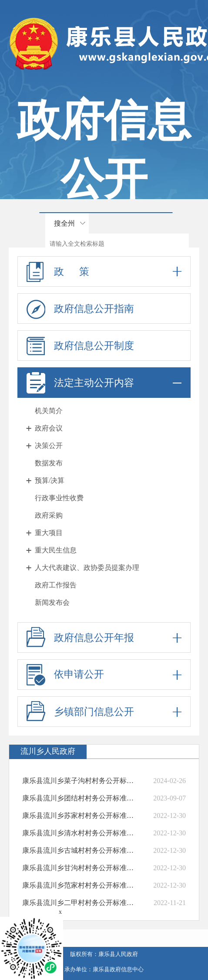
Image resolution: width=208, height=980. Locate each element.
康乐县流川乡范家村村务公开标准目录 (79, 885)
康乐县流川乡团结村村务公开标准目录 (79, 798)
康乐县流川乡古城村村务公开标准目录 (79, 850)
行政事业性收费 (59, 498)
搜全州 (64, 223)
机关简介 (49, 411)
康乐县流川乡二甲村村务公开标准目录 (79, 903)
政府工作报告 (56, 585)
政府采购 (49, 515)
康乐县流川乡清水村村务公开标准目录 (79, 833)
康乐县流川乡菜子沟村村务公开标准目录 (79, 781)
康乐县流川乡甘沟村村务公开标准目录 (79, 868)
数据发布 (49, 463)
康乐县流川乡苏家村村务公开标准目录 (79, 816)
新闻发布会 (52, 602)
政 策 (104, 271)
